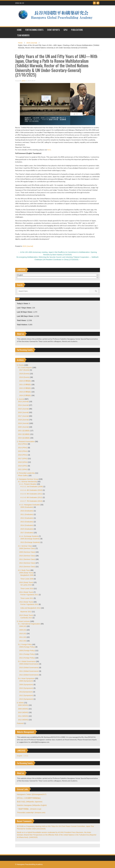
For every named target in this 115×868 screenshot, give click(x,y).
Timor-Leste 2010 (27, 589)
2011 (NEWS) (23, 716)
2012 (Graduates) (27, 518)
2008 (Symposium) (26, 681)
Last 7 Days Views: (25, 308)
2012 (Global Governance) (29, 675)
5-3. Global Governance (27, 661)
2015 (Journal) (23, 409)
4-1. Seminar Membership (28, 482)
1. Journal (21, 399)
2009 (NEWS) (23, 709)
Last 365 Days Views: (25, 316)
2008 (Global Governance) (29, 664)
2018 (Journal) (23, 420)
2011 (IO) (23, 637)
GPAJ (66, 30)
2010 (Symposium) (26, 688)
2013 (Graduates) (27, 522)
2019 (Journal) (32, 43)
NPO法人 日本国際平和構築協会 (29, 798)
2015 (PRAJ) (23, 451)
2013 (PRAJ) (23, 444)
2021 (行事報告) (25, 385)
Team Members (23, 35)
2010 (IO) (23, 634)
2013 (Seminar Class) (27, 567)
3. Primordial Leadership (26, 473)
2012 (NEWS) (23, 720)
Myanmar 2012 (26, 612)
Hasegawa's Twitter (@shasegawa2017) (32, 794)
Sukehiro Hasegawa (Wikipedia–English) (32, 805)
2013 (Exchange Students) (30, 542)
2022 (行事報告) (25, 388)
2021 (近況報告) (24, 431)
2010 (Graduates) (27, 511)
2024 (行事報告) (25, 395)
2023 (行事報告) (25, 392)
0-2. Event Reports (25, 368)
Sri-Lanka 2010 (26, 585)
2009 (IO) (23, 630)
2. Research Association (26, 442)
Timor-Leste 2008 (27, 579)
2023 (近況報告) (24, 438)
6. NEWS (20, 703)
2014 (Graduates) (27, 525)
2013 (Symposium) (26, 699)
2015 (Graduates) (27, 529)
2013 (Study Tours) (26, 615)
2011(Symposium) (26, 692)
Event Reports (53, 30)
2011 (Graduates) (27, 514)
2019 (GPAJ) (23, 466)
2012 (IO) (23, 641)
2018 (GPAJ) (23, 462)
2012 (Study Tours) (26, 602)
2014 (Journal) (23, 405)
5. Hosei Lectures (23, 621)
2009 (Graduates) (27, 507)
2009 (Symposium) (26, 685)
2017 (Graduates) (27, 533)
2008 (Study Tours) (26, 573)
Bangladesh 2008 (27, 575)
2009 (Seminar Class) (27, 552)
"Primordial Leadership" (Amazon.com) (31, 813)
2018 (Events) (24, 374)
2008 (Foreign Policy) (27, 647)
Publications (77, 30)
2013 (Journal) (23, 402)
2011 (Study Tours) (26, 592)
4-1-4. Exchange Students (29, 536)
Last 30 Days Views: (25, 312)
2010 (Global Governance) (29, 668)
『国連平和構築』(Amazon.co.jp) (29, 809)
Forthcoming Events (34, 30)
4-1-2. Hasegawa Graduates (30, 505)
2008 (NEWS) (23, 705)
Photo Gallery (23, 476)
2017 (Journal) (23, 416)
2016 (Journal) (23, 412)
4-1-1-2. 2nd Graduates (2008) (32, 487)
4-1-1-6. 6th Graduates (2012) (31, 497)
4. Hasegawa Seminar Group (28, 479)
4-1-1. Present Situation (28, 484)
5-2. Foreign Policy (25, 644)
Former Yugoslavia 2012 (29, 604)
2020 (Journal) (23, 427)
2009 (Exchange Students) (30, 539)
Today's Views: (23, 304)
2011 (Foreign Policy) (27, 654)
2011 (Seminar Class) (27, 559)
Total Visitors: (23, 325)
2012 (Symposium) (26, 695)
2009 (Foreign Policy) (27, 651)
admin (23, 81)
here (49, 150)
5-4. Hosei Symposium (26, 678)
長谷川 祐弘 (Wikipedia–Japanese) (30, 802)
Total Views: (22, 320)
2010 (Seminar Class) (27, 556)
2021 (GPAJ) (23, 469)
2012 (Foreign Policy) (27, 658)
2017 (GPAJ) (23, 459)
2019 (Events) (24, 377)
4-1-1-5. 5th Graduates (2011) (31, 494)
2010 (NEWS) (23, 712)
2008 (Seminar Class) (27, 548)
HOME (19, 30)
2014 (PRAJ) (23, 448)
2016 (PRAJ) (23, 455)
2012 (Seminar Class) (27, 563)
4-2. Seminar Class (25, 546)
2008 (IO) (23, 626)
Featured (20, 723)
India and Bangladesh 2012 (30, 608)
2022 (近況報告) (24, 434)
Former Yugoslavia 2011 (29, 595)
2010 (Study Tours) (26, 582)
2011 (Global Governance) (29, 671)
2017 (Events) (24, 370)
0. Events (20, 365)
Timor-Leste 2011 (27, 598)
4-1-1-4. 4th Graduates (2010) (31, 490)
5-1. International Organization (29, 624)
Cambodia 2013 (26, 618)
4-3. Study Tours (24, 570)
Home (20, 43)
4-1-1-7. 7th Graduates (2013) (31, 501)
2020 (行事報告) (25, 381)
